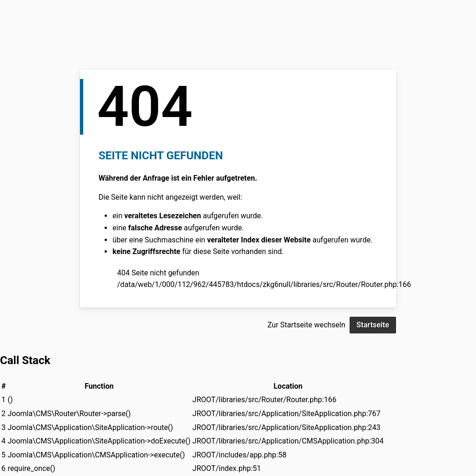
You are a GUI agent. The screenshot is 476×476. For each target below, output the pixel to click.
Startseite (373, 325)
